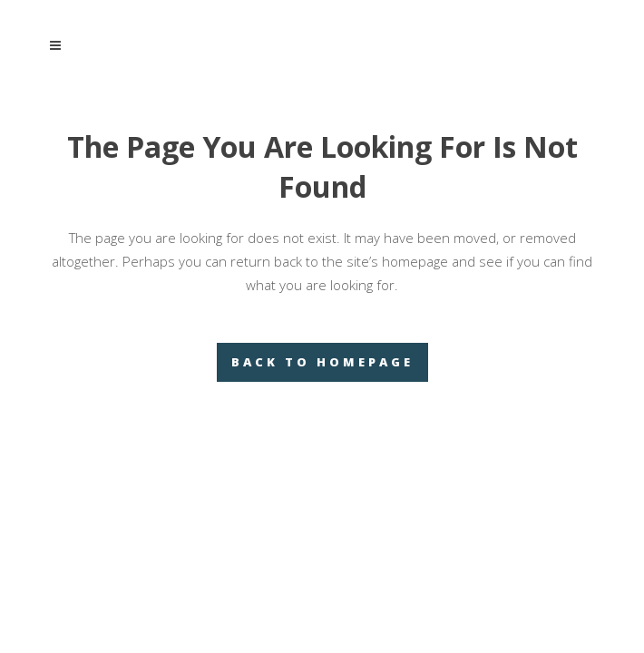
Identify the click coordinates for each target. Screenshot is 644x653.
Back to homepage (322, 362)
